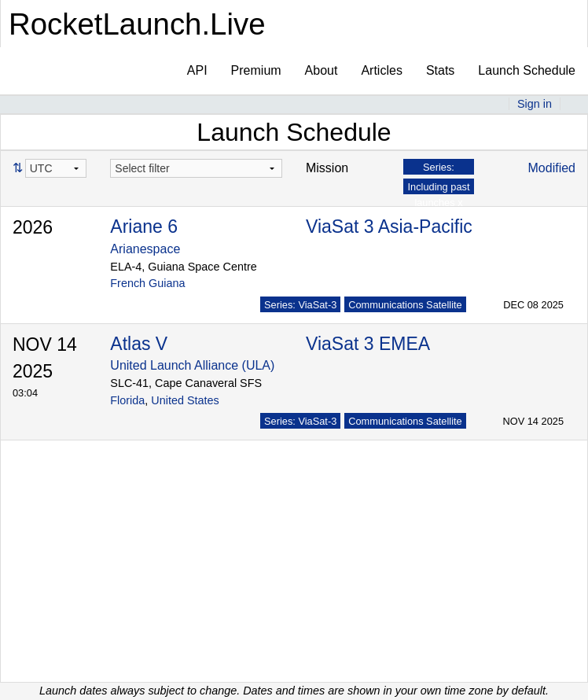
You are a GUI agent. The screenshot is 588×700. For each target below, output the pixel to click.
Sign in (535, 104)
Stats (440, 70)
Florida (127, 400)
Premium (256, 70)
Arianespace (145, 249)
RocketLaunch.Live (137, 24)
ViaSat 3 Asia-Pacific (389, 227)
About (322, 70)
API (197, 70)
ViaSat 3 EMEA (368, 344)
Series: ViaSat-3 (300, 305)
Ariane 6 (144, 227)
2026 (33, 227)
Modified (552, 168)
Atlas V (139, 344)
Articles (381, 70)
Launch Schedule (527, 70)
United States (185, 400)
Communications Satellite (405, 305)
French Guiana (147, 283)
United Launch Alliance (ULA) (192, 365)
